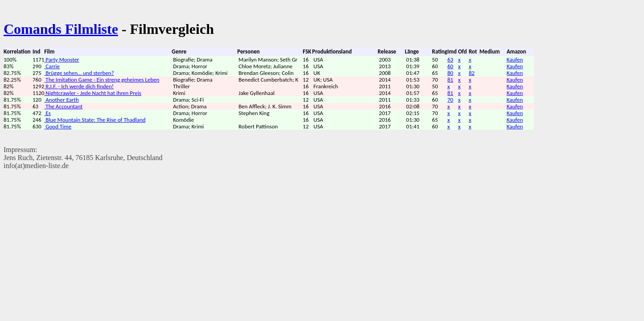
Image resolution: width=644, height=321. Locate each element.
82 (472, 73)
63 (450, 60)
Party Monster (62, 60)
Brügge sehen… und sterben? (79, 73)
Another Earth (61, 100)
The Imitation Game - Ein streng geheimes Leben (102, 80)
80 (450, 73)
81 (450, 80)
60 (450, 66)
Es (47, 113)
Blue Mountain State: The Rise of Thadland (95, 120)
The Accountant (63, 106)
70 (450, 100)
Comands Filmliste (61, 29)
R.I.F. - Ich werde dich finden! (79, 86)
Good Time (58, 126)
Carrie (52, 66)
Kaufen (515, 60)
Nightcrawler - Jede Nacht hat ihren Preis (93, 93)
